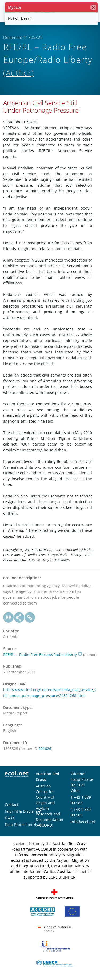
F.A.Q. (10, 818)
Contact (12, 805)
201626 (45, 748)
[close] (93, 7)
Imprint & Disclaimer (23, 811)
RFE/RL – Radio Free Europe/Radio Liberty (43, 654)
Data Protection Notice (25, 825)
